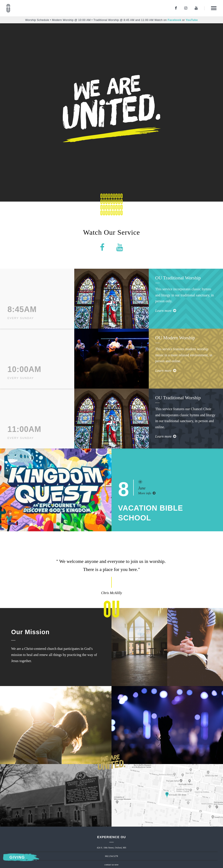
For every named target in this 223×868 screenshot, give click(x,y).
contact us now (112, 865)
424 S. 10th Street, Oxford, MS (112, 848)
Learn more (166, 311)
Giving (17, 857)
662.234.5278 (111, 856)
